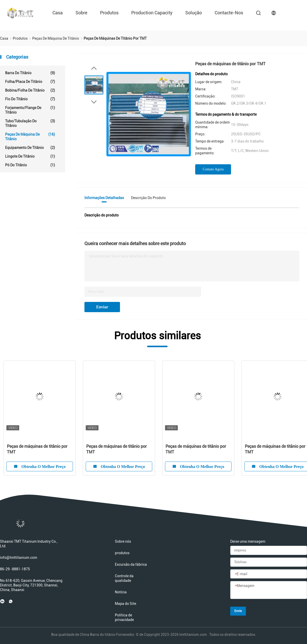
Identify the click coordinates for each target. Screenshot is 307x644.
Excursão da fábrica (131, 564)
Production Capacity (152, 13)
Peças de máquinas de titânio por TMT (37, 449)
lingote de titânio (30, 156)
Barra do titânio (30, 73)
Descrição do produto (148, 198)
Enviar (102, 307)
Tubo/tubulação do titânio (30, 123)
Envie (238, 611)
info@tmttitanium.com (19, 558)
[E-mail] (269, 574)
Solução (194, 13)
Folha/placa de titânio (30, 82)
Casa (58, 13)
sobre (81, 13)
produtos (109, 13)
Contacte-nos (229, 13)
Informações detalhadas (104, 198)
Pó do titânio (30, 165)
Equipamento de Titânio (30, 148)
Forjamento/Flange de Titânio (30, 110)
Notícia (121, 592)
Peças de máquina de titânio (30, 137)
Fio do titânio (30, 99)
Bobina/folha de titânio (30, 90)
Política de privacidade (124, 617)
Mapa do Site (125, 604)
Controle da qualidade (124, 578)
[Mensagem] (269, 590)
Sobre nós (123, 541)
